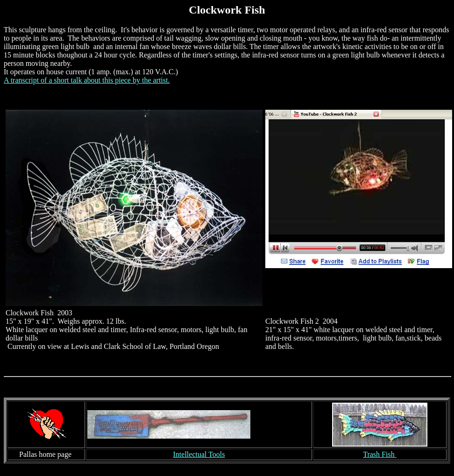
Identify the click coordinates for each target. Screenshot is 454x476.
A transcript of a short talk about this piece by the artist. (87, 80)
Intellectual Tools (199, 454)
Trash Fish (380, 454)
